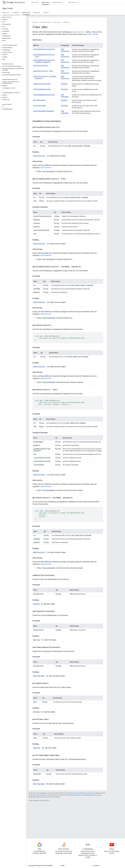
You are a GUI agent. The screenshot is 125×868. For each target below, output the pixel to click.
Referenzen (67, 22)
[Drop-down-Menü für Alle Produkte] (64, 2)
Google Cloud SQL (78, 32)
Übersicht (35, 2)
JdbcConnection (65, 50)
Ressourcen (72, 2)
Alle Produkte (57, 2)
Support (46, 13)
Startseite (35, 22)
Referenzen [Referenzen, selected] (26, 13)
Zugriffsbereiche (46, 168)
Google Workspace (46, 22)
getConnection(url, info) (43, 71)
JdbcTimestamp (65, 96)
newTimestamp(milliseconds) (44, 95)
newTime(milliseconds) (42, 89)
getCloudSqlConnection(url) (44, 49)
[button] (13, 17)
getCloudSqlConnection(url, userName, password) (44, 61)
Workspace (16, 2)
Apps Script (8, 8)
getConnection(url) (41, 66)
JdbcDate (64, 84)
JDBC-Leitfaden (93, 34)
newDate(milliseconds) (42, 84)
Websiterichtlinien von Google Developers (82, 795)
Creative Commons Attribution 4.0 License (80, 793)
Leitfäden (16, 13)
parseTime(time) (40, 106)
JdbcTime (64, 89)
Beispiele (37, 13)
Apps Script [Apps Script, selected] (45, 2)
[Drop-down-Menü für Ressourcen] (78, 2)
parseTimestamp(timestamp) (44, 111)
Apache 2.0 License (36, 795)
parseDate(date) (39, 100)
